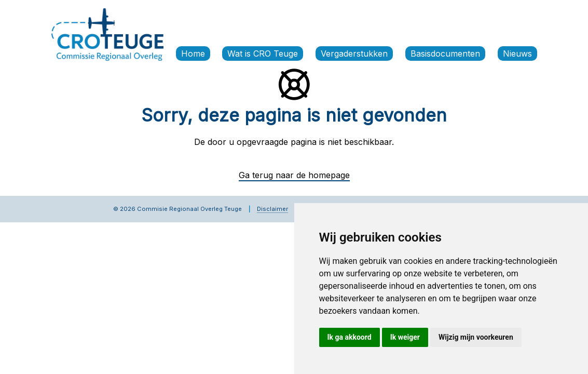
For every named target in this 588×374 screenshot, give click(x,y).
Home (193, 54)
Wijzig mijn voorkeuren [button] (476, 337)
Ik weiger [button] (405, 337)
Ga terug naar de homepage (294, 175)
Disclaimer (272, 209)
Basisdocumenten (445, 54)
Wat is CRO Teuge (263, 54)
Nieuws (517, 54)
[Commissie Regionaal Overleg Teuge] (107, 34)
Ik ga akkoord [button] (350, 337)
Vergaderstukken (354, 54)
